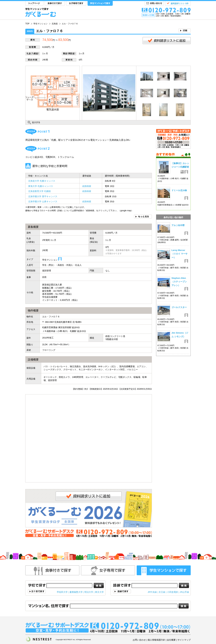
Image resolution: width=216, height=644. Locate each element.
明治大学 (89, 592)
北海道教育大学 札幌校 (39, 191)
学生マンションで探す (100, 3)
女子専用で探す (76, 3)
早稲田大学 (62, 592)
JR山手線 (184, 592)
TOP (34, 3)
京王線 (162, 592)
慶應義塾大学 (76, 592)
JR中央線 (152, 592)
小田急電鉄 (173, 592)
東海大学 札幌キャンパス (41, 186)
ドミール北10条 (179, 190)
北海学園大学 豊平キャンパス (43, 196)
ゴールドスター (179, 307)
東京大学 (99, 592)
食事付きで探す (55, 3)
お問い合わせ (154, 3)
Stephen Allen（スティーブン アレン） (179, 282)
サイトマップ (184, 640)
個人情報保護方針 (156, 640)
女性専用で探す (108, 570)
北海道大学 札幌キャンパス (42, 181)
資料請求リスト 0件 (180, 4)
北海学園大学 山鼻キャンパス (43, 202)
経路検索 (87, 186)
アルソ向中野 (178, 225)
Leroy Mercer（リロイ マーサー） (179, 254)
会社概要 (171, 640)
